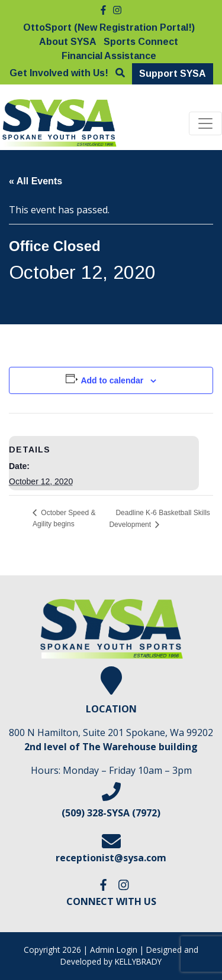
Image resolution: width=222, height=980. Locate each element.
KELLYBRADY (138, 961)
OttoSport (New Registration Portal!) (109, 27)
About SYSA (68, 42)
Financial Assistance (109, 56)
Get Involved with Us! (59, 73)
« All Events (36, 181)
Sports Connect (141, 42)
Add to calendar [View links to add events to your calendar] (112, 380)
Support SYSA (173, 74)
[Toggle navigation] (205, 123)
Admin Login (114, 950)
